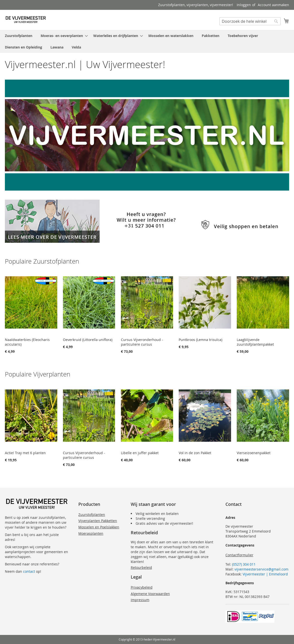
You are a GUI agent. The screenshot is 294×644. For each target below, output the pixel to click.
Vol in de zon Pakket (195, 453)
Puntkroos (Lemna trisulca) (200, 340)
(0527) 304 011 (244, 564)
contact (29, 571)
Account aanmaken (273, 5)
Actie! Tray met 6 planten (25, 453)
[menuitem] (19, 36)
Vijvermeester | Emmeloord (265, 574)
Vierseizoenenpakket (254, 453)
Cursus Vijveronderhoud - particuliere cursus (142, 342)
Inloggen (244, 5)
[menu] (147, 41)
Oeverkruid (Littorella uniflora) (88, 340)
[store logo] (26, 20)
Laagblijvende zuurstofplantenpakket (255, 342)
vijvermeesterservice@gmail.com (261, 569)
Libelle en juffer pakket (140, 453)
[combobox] (250, 21)
